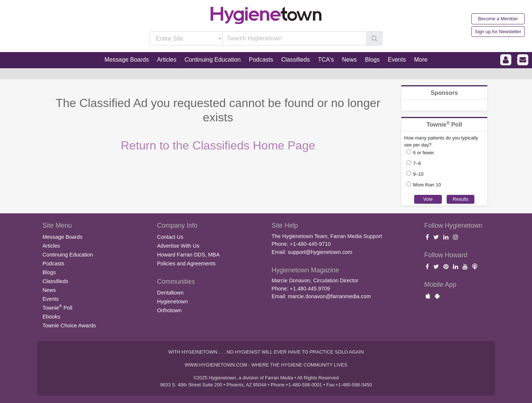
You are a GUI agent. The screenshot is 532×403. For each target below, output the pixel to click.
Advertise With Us (178, 246)
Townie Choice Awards (69, 325)
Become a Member (498, 19)
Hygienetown (172, 302)
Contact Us (170, 237)
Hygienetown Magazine (305, 270)
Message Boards (62, 237)
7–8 (417, 163)
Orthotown (169, 310)
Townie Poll (57, 307)
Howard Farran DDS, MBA (188, 255)
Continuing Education (68, 255)
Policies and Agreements (186, 263)
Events (51, 299)
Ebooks (51, 317)
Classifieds (55, 281)
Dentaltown (170, 293)
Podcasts (53, 263)
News (49, 290)
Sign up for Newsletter (498, 32)
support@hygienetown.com (320, 252)
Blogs (49, 272)
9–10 (418, 174)
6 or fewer (424, 153)
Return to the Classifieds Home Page (218, 145)
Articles (51, 246)
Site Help (285, 225)
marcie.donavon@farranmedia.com (329, 296)
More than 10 (427, 185)
